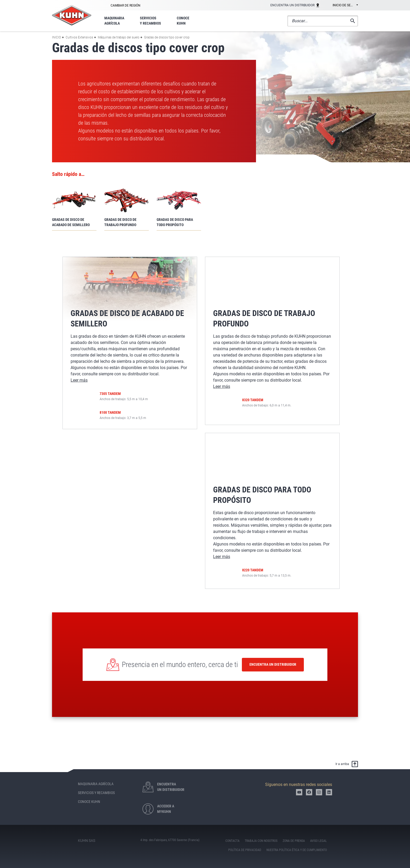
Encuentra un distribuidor (273, 664)
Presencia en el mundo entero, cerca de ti (180, 665)
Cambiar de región (126, 5)
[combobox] (342, 5)
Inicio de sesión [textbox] (345, 5)
